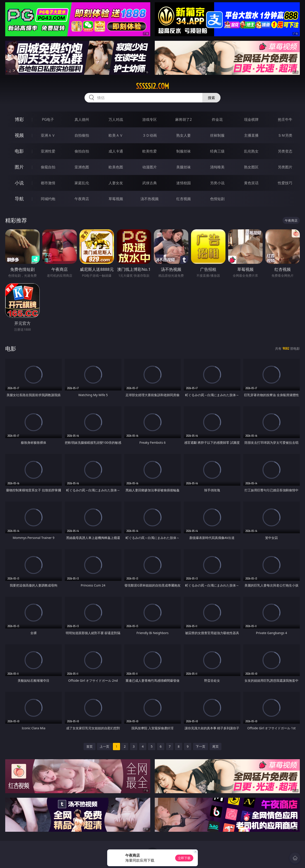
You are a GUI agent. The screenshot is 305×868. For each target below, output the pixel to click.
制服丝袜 (184, 151)
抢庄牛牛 (285, 119)
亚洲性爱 (48, 151)
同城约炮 (48, 199)
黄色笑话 (251, 183)
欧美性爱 (150, 151)
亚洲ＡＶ (48, 135)
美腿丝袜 (184, 167)
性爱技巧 (285, 183)
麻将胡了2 (183, 119)
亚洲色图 (82, 167)
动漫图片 (150, 167)
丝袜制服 (217, 135)
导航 (19, 199)
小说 (19, 183)
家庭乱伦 (82, 183)
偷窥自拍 (48, 167)
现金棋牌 (251, 119)
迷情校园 (184, 183)
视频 (19, 135)
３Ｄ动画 (150, 135)
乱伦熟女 (251, 151)
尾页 (215, 746)
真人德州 (82, 119)
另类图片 (285, 167)
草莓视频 (116, 199)
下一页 (201, 746)
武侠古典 (150, 183)
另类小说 (217, 183)
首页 (90, 746)
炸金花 (217, 119)
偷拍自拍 (82, 151)
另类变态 (285, 151)
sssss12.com (152, 86)
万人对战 (116, 119)
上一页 (104, 746)
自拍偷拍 (82, 135)
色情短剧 (217, 199)
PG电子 (48, 119)
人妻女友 (116, 183)
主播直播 (251, 135)
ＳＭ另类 (285, 135)
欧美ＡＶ (116, 135)
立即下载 (184, 858)
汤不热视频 (150, 199)
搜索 (211, 98)
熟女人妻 (184, 135)
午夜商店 (82, 199)
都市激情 (48, 183)
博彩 (19, 119)
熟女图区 (251, 167)
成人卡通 (116, 151)
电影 (19, 151)
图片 (19, 167)
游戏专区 (150, 119)
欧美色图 (116, 167)
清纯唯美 (217, 167)
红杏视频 (184, 199)
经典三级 (217, 151)
